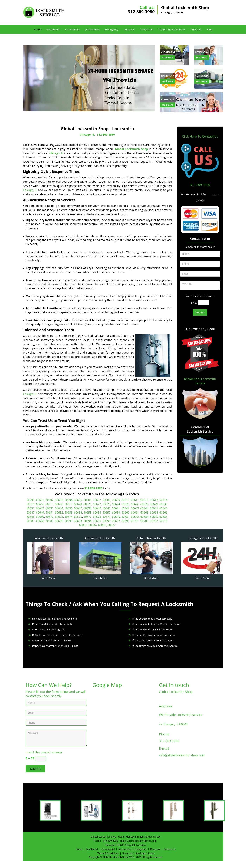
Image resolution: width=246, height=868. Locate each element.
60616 (40, 504)
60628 (145, 504)
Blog (210, 29)
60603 (59, 500)
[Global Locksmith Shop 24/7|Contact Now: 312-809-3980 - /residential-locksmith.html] (49, 558)
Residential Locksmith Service (200, 381)
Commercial (73, 29)
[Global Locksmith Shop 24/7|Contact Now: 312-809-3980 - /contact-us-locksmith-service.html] (192, 102)
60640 (106, 508)
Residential (53, 29)
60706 (145, 521)
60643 (135, 508)
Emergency (111, 29)
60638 (87, 508)
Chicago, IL (87, 135)
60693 (78, 521)
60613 (154, 500)
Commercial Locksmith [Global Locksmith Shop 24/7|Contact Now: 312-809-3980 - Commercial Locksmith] (100, 538)
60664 (154, 513)
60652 (59, 513)
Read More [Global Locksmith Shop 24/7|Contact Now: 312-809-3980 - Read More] (49, 578)
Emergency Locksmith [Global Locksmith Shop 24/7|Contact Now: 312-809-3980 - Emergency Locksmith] (203, 538)
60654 (78, 513)
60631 (31, 508)
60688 (40, 521)
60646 (163, 508)
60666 (163, 513)
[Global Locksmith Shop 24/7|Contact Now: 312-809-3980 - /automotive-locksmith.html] (151, 558)
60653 (68, 513)
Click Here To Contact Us (200, 136)
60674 (68, 517)
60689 (50, 521)
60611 (135, 500)
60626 (135, 504)
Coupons (129, 29)
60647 (31, 513)
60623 (106, 504)
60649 (40, 513)
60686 (163, 517)
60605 (78, 500)
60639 (97, 508)
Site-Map (140, 853)
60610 (125, 500)
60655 (87, 513)
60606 (87, 500)
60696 (106, 521)
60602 (50, 500)
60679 (106, 517)
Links (151, 853)
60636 (68, 508)
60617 (50, 504)
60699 (125, 521)
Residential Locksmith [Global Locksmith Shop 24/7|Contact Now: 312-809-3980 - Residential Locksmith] (49, 538)
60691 (68, 521)
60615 (31, 504)
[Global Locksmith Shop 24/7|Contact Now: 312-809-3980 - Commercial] (203, 76)
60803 (83, 525)
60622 (97, 504)
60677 (87, 517)
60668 (31, 517)
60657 (106, 513)
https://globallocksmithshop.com (138, 841)
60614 (163, 500)
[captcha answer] (204, 303)
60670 (50, 517)
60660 (125, 513)
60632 (40, 508)
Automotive (92, 29)
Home (37, 29)
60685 (154, 517)
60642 (125, 508)
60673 (59, 517)
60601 (40, 500)
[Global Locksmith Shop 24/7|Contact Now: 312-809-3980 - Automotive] (168, 52)
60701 (135, 521)
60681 (125, 517)
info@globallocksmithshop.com (182, 755)
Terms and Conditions (172, 29)
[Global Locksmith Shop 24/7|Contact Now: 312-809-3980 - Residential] (202, 52)
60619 (68, 504)
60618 (59, 504)
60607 (97, 500)
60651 (50, 513)
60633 (50, 508)
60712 (163, 521)
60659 (116, 513)
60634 (59, 508)
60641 (116, 508)
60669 (40, 517)
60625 (125, 504)
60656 (97, 513)
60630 (163, 504)
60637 (78, 508)
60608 (106, 500)
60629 (154, 504)
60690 (59, 521)
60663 (145, 513)
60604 (68, 500)
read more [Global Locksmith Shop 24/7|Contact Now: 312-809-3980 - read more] (168, 58)
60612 (145, 500)
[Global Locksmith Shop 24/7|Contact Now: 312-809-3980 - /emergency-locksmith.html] (203, 558)
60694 (87, 521)
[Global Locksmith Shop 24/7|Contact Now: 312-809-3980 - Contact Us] (168, 100)
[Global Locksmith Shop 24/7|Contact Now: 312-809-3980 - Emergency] (168, 76)
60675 (78, 517)
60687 (31, 521)
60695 (97, 521)
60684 (145, 517)
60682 (135, 517)
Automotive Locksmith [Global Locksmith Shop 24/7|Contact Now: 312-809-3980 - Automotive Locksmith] (151, 538)
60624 (116, 504)
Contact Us (146, 29)
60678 (97, 517)
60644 (145, 508)
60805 (102, 525)
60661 (135, 513)
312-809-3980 (141, 11)
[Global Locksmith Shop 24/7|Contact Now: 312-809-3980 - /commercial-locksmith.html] (100, 558)
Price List (196, 29)
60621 (87, 504)
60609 (116, 500)
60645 (154, 508)
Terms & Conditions (108, 853)
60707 (154, 521)
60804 (93, 525)
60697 (116, 521)
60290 (31, 500)
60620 (78, 504)
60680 (116, 517)
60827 (111, 525)
